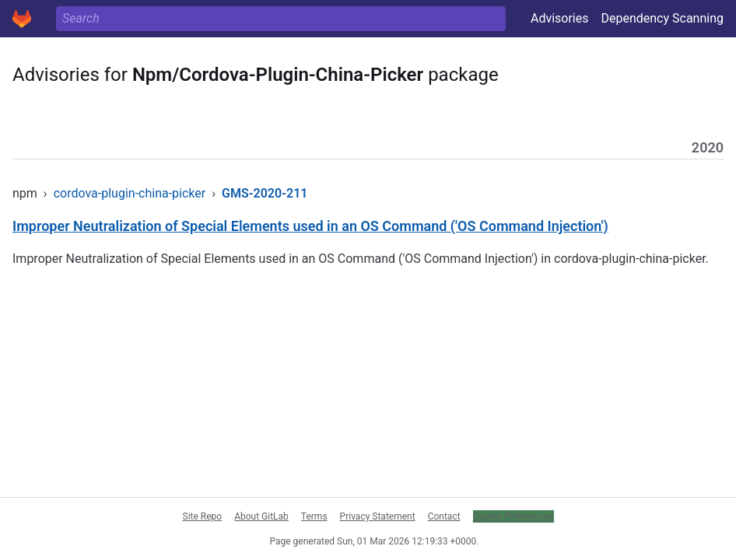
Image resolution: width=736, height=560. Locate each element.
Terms (314, 516)
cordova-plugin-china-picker (130, 193)
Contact (444, 516)
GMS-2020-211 (265, 193)
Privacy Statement (378, 516)
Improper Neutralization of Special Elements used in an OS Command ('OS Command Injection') (310, 226)
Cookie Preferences (513, 516)
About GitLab (261, 516)
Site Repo (203, 516)
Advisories (560, 18)
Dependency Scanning (662, 18)
